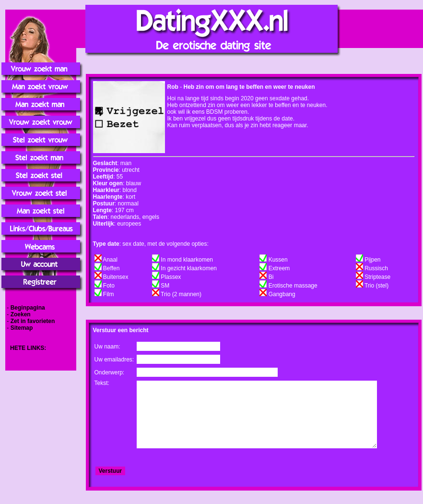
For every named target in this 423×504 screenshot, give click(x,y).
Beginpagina (28, 308)
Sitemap (22, 328)
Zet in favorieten (33, 321)
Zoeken (21, 314)
